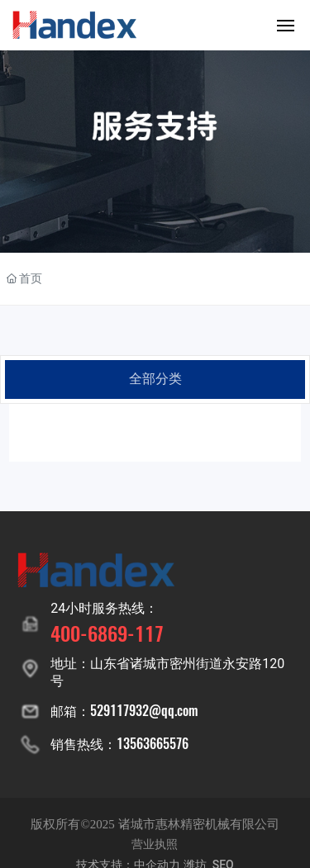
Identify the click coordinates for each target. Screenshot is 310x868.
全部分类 (155, 379)
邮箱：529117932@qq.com (124, 710)
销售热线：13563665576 (119, 743)
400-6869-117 (107, 633)
